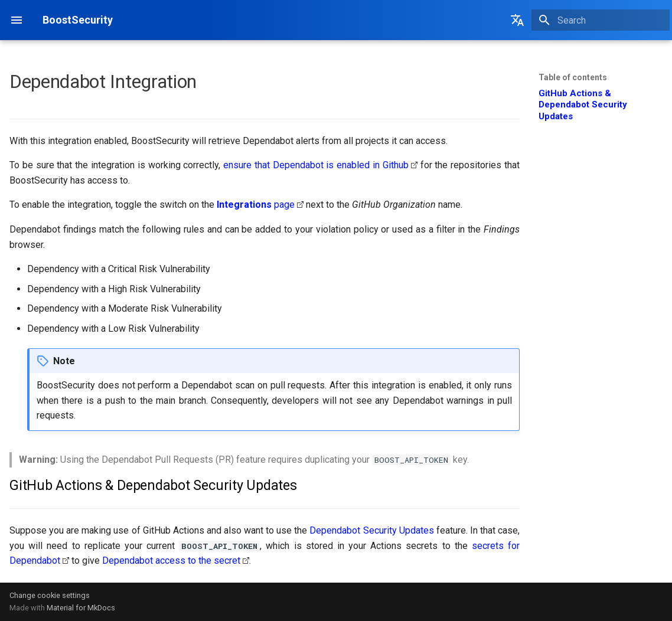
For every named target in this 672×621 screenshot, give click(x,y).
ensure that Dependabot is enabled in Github (316, 165)
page (256, 205)
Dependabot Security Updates (371, 530)
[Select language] (517, 20)
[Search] (601, 20)
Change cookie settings (50, 595)
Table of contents (573, 77)
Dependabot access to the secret (171, 560)
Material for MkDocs (81, 608)
